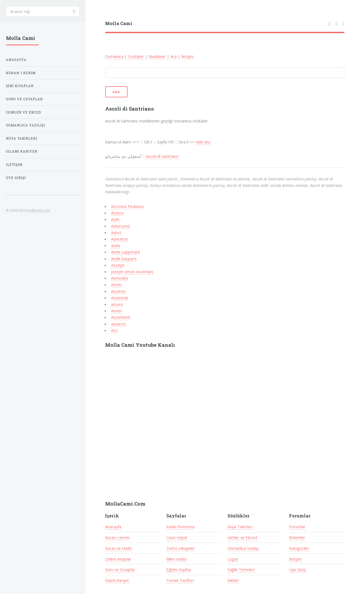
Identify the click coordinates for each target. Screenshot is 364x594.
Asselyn (118, 265)
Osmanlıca (114, 56)
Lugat (233, 559)
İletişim (188, 56)
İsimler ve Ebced (242, 537)
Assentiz (119, 291)
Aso (114, 330)
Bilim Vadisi (176, 559)
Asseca (117, 213)
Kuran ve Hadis (119, 548)
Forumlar (297, 527)
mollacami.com (38, 210)
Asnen (116, 311)
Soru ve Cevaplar (120, 569)
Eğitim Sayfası (179, 569)
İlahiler (233, 580)
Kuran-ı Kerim (117, 537)
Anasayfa (113, 527)
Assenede (120, 298)
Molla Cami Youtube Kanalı (140, 345)
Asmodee (120, 278)
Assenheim (121, 317)
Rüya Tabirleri (240, 527)
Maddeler (157, 56)
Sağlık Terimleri (241, 569)
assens (117, 304)
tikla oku (203, 142)
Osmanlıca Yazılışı (243, 548)
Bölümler (297, 537)
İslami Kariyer (117, 580)
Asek (115, 219)
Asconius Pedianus (128, 206)
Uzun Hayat (177, 537)
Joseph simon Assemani (132, 272)
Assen (116, 284)
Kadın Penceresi (181, 527)
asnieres (119, 324)
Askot (116, 232)
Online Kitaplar (118, 559)
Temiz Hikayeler (181, 548)
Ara (174, 56)
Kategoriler (299, 548)
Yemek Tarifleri (180, 580)
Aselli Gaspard (124, 259)
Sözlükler (136, 56)
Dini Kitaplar (20, 86)
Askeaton (119, 239)
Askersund (120, 226)
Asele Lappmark (126, 252)
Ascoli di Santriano (162, 156)
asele (116, 245)
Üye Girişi (297, 569)
